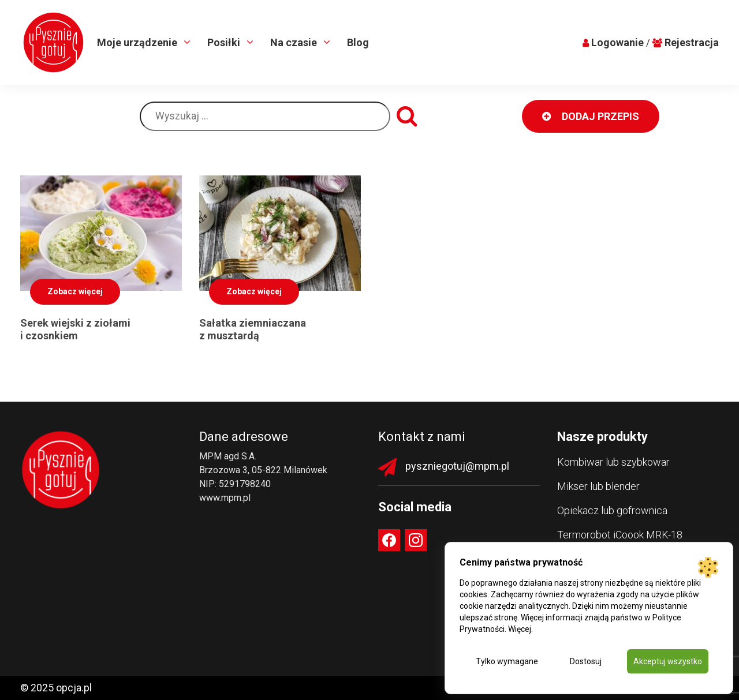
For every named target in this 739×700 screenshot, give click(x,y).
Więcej (520, 629)
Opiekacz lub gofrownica (612, 510)
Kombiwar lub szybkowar (613, 462)
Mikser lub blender (598, 486)
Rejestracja (692, 42)
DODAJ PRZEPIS (591, 116)
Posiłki (225, 42)
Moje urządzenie (138, 42)
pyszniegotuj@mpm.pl (457, 466)
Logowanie (617, 42)
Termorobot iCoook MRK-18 (620, 535)
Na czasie (295, 42)
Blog (358, 42)
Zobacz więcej (75, 291)
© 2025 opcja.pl (56, 688)
